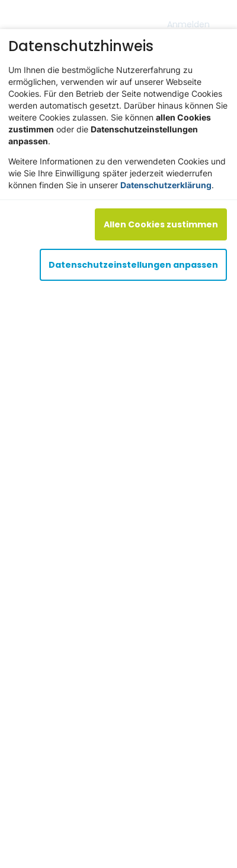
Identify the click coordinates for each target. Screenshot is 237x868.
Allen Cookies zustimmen (161, 224)
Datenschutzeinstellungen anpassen (133, 265)
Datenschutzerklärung (166, 185)
